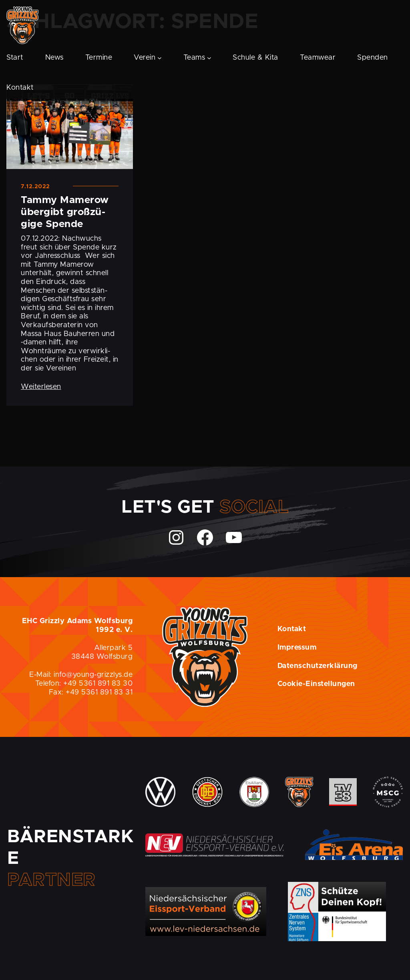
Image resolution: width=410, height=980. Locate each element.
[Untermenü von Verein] (160, 58)
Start (15, 58)
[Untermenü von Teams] (209, 58)
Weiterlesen (41, 387)
